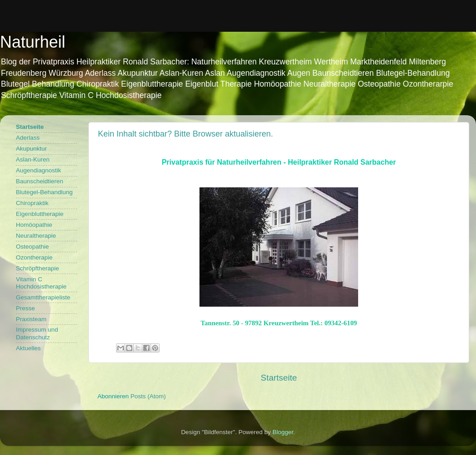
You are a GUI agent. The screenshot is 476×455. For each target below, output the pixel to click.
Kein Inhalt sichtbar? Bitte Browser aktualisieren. (185, 134)
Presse (25, 308)
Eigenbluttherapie (40, 214)
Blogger (283, 432)
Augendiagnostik (39, 170)
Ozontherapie (34, 257)
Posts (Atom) (148, 396)
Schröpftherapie (37, 268)
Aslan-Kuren (33, 159)
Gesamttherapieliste (43, 297)
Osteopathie (32, 247)
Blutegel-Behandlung (44, 192)
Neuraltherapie (36, 236)
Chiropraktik (32, 203)
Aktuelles (28, 348)
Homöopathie (34, 225)
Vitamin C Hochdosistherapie (41, 283)
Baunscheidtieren (39, 181)
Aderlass (28, 138)
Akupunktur (31, 149)
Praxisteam (31, 319)
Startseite (279, 378)
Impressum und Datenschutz (37, 333)
